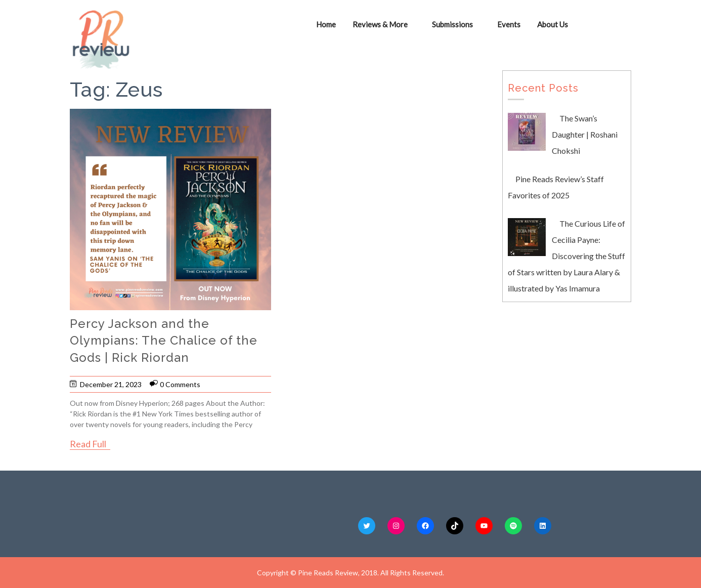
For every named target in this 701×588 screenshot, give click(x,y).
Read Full (88, 444)
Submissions (452, 24)
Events (509, 24)
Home (326, 24)
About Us (553, 24)
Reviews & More (380, 24)
